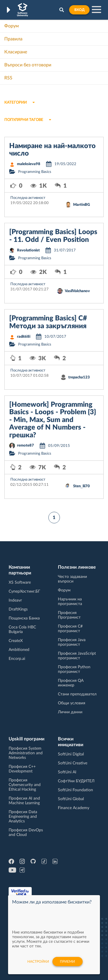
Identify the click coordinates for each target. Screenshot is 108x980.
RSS (8, 78)
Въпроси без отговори (28, 65)
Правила (13, 39)
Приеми (67, 962)
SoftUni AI (67, 772)
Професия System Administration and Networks (26, 753)
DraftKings (18, 609)
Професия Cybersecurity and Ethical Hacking (25, 785)
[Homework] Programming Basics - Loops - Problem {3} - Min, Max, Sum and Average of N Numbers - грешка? (53, 420)
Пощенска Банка (24, 618)
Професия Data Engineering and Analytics (23, 817)
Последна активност (28, 198)
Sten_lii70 (82, 486)
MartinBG (82, 205)
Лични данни (70, 712)
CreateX (16, 641)
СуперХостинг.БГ (24, 591)
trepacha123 (79, 377)
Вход (79, 10)
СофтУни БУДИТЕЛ (76, 781)
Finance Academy (74, 808)
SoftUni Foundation (75, 790)
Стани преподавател (77, 694)
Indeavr (15, 600)
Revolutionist (28, 250)
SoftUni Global (71, 799)
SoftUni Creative (73, 763)
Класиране (16, 52)
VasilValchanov (77, 291)
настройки (38, 962)
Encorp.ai (17, 659)
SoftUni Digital (71, 754)
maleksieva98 (29, 164)
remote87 (25, 446)
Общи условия (72, 703)
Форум (12, 26)
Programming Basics (35, 172)
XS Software (20, 583)
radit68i (24, 337)
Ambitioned (19, 650)
